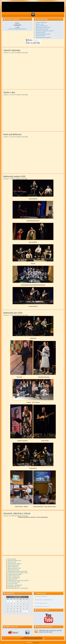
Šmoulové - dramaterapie (15, 585)
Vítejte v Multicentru (13, 567)
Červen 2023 (17, 597)
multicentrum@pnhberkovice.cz (17, 29)
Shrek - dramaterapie (14, 577)
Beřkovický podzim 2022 (15, 574)
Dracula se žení (12, 562)
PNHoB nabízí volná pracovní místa (18, 573)
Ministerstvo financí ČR (43, 607)
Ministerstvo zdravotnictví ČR (44, 600)
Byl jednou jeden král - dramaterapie (18, 588)
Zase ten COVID (13, 584)
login (44, 639)
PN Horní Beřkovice (42, 596)
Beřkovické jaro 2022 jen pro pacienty (18, 581)
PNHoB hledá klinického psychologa (17, 571)
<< (11, 597)
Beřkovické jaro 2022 (14, 576)
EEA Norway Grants (42, 603)
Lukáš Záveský (36, 642)
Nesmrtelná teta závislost (14, 564)
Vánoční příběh (12, 559)
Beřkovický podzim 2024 (14, 561)
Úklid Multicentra (13, 579)
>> (24, 597)
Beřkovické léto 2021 (14, 587)
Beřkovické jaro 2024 (13, 565)
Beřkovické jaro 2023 (13, 570)
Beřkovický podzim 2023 (14, 568)
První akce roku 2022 (14, 582)
